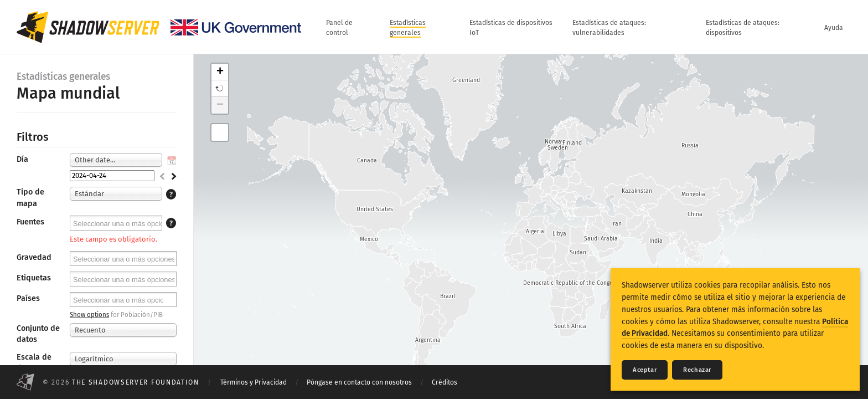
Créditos (445, 382)
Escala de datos (34, 363)
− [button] (220, 105)
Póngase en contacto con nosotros (359, 382)
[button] (220, 89)
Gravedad (34, 257)
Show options (89, 315)
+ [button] (220, 72)
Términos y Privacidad (254, 382)
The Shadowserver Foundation (136, 382)
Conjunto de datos (38, 334)
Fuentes (30, 222)
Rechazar (697, 370)
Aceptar (645, 370)
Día (22, 159)
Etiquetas (34, 278)
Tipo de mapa (30, 198)
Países (28, 298)
